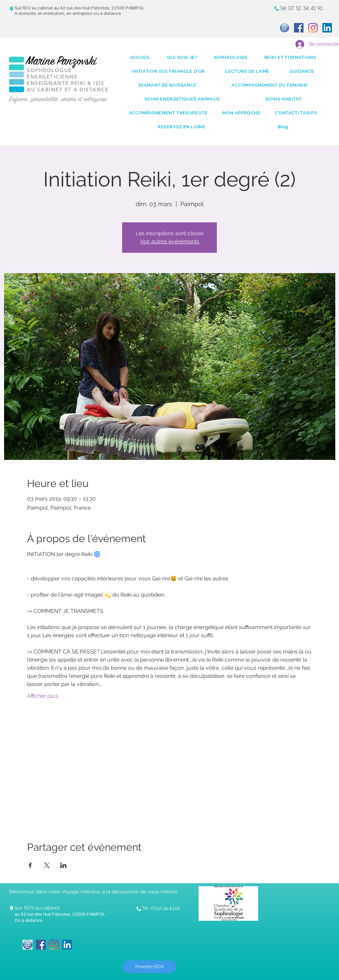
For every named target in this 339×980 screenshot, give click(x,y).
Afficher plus (43, 696)
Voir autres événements (170, 241)
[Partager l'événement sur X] (47, 865)
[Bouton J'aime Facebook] (97, 940)
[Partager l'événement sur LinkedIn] (63, 865)
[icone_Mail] (285, 28)
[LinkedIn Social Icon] (327, 28)
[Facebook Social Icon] (299, 28)
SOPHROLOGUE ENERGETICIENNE (52, 73)
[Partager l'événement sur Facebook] (30, 865)
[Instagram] (313, 28)
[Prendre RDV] (150, 967)
